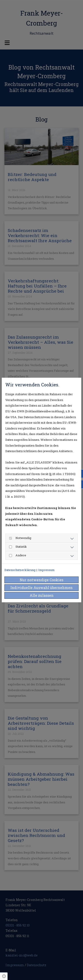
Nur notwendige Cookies (41, 580)
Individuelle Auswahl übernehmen (41, 588)
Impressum (46, 570)
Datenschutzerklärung (20, 570)
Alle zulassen (42, 595)
